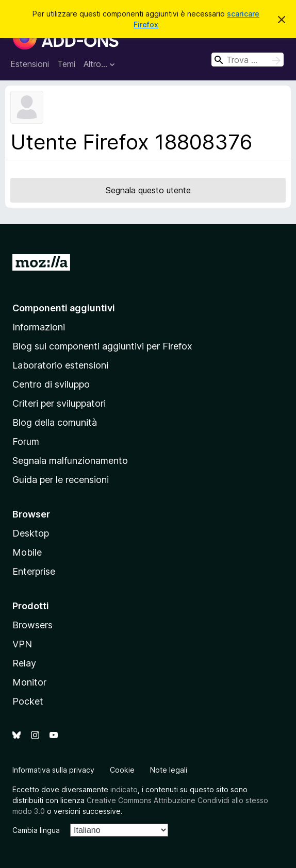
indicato (124, 789)
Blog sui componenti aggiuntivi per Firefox (102, 346)
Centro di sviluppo (51, 384)
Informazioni (39, 327)
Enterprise (34, 571)
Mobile (27, 552)
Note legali (169, 770)
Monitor (29, 682)
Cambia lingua (36, 830)
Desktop (31, 533)
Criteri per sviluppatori (59, 403)
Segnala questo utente (148, 190)
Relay (24, 663)
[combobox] (248, 60)
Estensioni (30, 64)
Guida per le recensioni (61, 480)
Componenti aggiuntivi (64, 308)
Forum (26, 441)
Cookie (122, 770)
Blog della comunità (55, 422)
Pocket (28, 701)
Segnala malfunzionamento (70, 461)
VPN (22, 644)
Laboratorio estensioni (60, 365)
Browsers (32, 625)
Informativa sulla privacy (53, 770)
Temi (66, 64)
